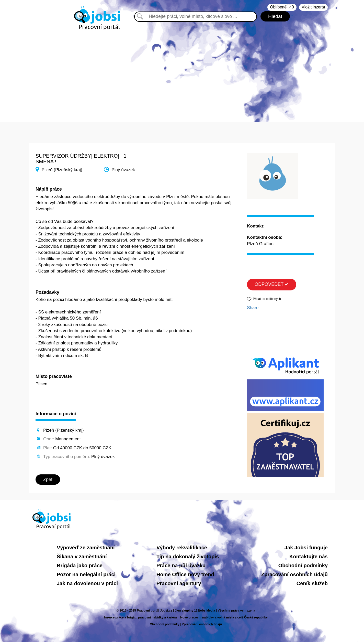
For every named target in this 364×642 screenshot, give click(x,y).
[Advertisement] (182, 74)
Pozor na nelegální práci (86, 574)
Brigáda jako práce (80, 565)
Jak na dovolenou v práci (87, 583)
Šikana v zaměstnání (82, 557)
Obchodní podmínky (303, 565)
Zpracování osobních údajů (294, 574)
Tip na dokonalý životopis (188, 557)
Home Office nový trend (185, 574)
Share (253, 308)
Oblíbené (282, 7)
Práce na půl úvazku (181, 565)
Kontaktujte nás (309, 557)
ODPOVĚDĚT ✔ (272, 284)
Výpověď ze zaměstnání (86, 548)
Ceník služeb (312, 583)
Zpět (48, 480)
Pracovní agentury (179, 583)
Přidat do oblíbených (267, 299)
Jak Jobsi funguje (306, 548)
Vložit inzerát (313, 7)
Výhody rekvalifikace (182, 548)
